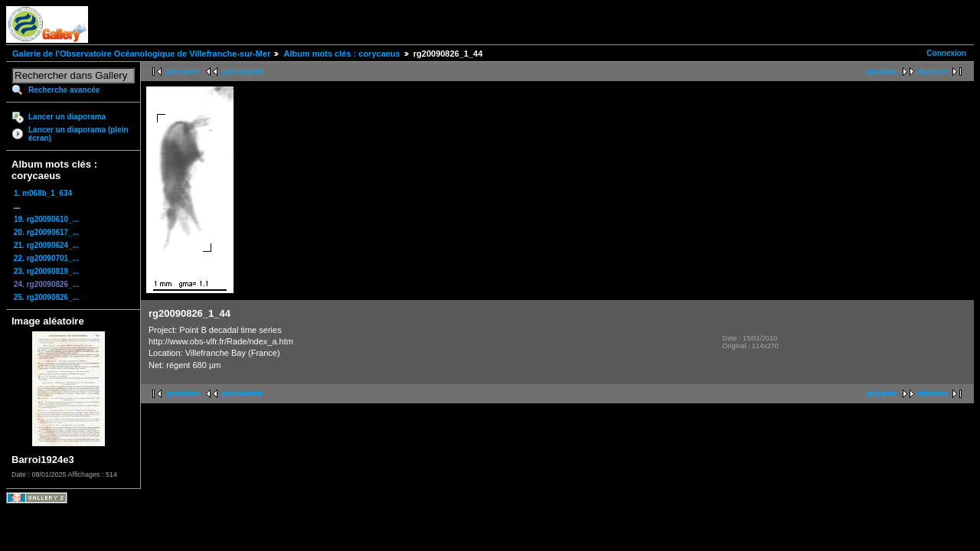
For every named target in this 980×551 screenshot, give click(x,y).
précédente (242, 72)
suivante (882, 72)
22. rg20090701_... (46, 258)
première (183, 72)
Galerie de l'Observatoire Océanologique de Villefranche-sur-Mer (141, 54)
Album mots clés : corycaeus (341, 54)
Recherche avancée (64, 90)
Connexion (946, 53)
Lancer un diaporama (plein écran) (78, 134)
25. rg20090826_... (46, 297)
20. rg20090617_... (46, 232)
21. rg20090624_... (46, 245)
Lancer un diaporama (67, 117)
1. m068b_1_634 (43, 193)
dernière (933, 72)
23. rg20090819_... (46, 271)
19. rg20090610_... (46, 219)
